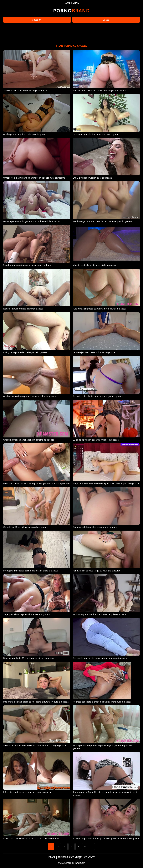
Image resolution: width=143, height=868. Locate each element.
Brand (71, 11)
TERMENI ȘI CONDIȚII (70, 857)
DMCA (52, 857)
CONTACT (89, 857)
